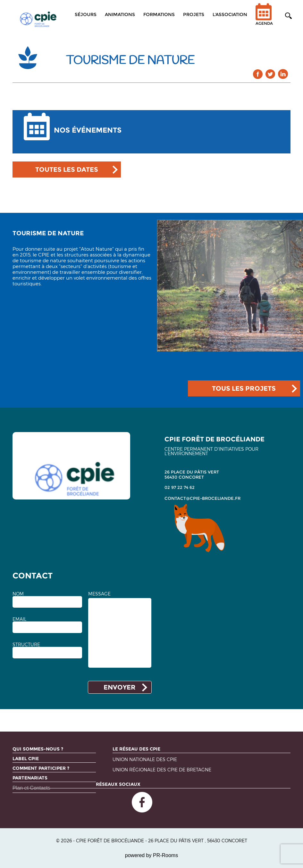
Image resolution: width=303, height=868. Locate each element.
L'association (230, 14)
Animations (120, 14)
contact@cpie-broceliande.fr (202, 498)
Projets (194, 14)
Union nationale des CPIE (145, 760)
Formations (159, 14)
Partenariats (30, 778)
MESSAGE (99, 594)
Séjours (86, 14)
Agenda (264, 18)
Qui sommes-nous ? (38, 749)
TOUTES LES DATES (67, 169)
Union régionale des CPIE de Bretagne (162, 770)
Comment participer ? (41, 768)
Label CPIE (26, 759)
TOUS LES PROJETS (244, 388)
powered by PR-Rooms (151, 855)
